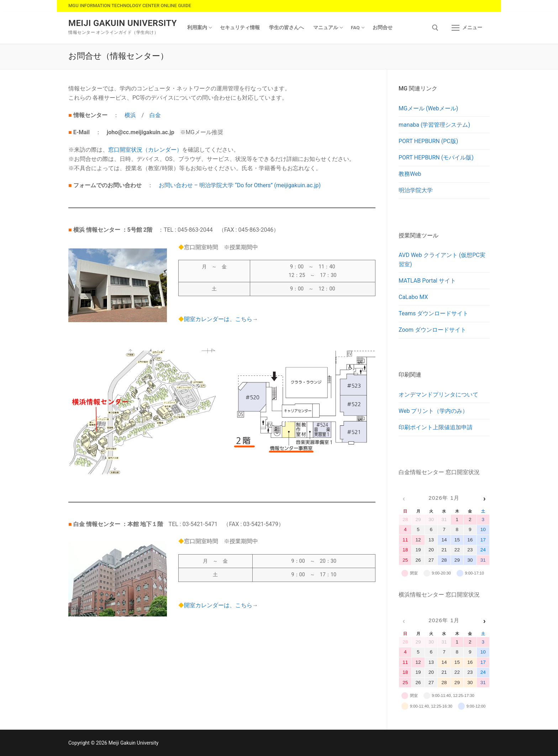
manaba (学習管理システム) (434, 125)
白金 (155, 115)
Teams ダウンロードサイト (433, 313)
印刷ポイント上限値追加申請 (436, 427)
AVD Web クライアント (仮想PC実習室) (442, 260)
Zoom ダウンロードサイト (432, 330)
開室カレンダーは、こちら (218, 319)
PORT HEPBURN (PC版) (428, 141)
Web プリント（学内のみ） (433, 411)
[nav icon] (467, 28)
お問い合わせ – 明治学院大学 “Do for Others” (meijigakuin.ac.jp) (240, 185)
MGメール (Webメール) (428, 108)
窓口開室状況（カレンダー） (145, 150)
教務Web (410, 174)
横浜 (130, 115)
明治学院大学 (416, 190)
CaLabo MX (413, 297)
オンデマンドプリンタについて (438, 395)
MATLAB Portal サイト (427, 281)
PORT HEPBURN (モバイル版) (436, 157)
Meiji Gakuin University (123, 23)
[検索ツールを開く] (435, 28)
